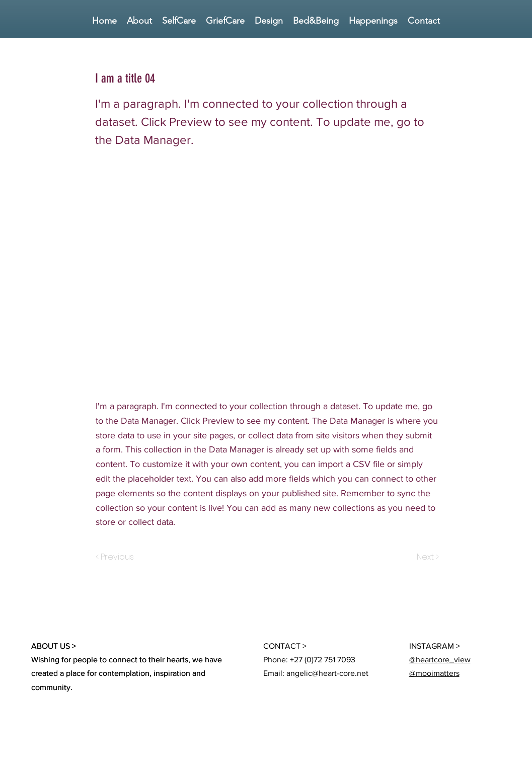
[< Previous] (116, 557)
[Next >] (427, 557)
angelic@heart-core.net (327, 673)
